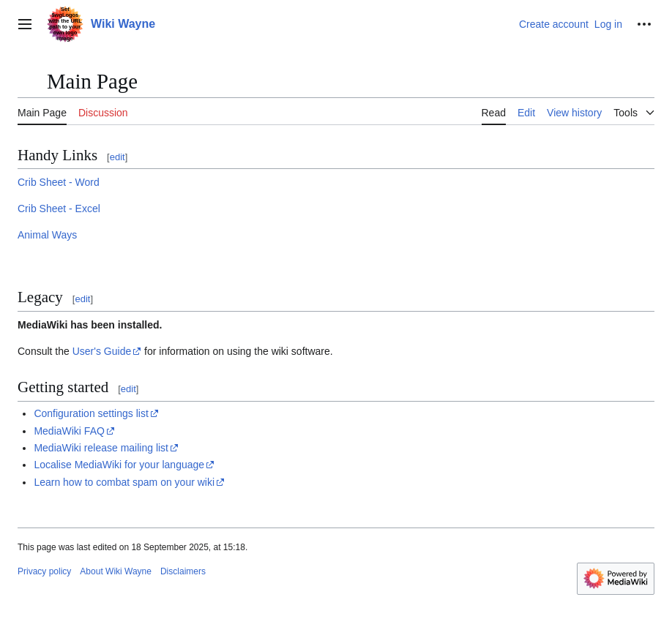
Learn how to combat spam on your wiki (124, 482)
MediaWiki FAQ (69, 431)
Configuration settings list (91, 413)
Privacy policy (44, 571)
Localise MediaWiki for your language (119, 465)
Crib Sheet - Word (59, 182)
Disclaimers (183, 571)
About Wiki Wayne (116, 571)
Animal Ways (47, 235)
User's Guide (102, 351)
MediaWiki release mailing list (101, 448)
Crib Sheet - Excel (59, 209)
